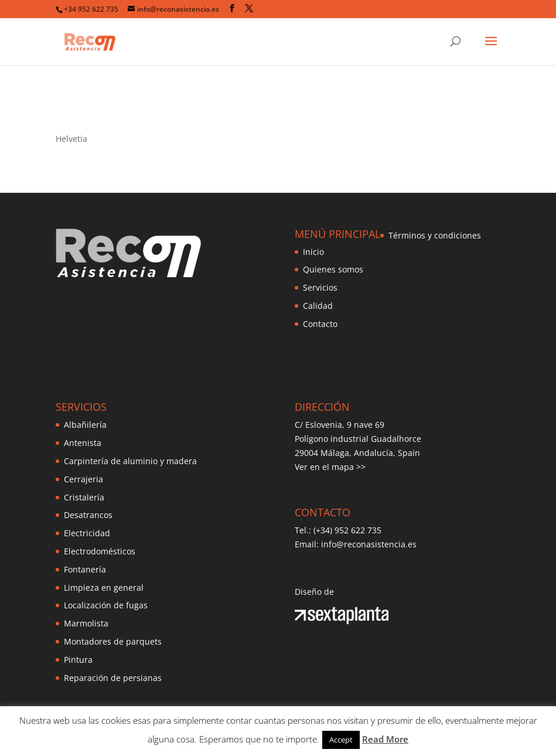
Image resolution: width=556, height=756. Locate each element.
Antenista (83, 443)
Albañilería (85, 425)
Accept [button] (341, 740)
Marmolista (86, 623)
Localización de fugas (106, 605)
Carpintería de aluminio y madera (130, 461)
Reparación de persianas (113, 678)
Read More (385, 739)
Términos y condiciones (435, 235)
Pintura (78, 660)
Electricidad (87, 533)
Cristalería (84, 497)
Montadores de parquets (113, 641)
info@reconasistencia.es (369, 544)
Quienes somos (333, 269)
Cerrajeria (83, 479)
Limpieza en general (104, 588)
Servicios (320, 287)
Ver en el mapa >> (330, 467)
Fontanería (85, 569)
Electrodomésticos (100, 551)
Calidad (318, 306)
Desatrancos (88, 515)
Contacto (320, 324)
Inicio (313, 252)
